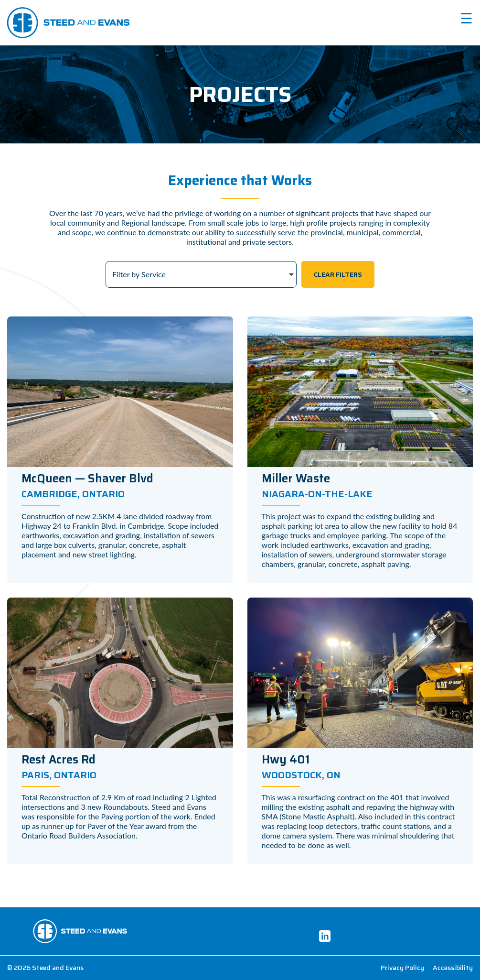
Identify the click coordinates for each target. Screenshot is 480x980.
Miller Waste (296, 479)
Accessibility (453, 968)
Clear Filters (338, 274)
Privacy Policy (402, 968)
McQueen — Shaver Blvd (87, 479)
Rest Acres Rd (59, 760)
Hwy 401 (286, 760)
